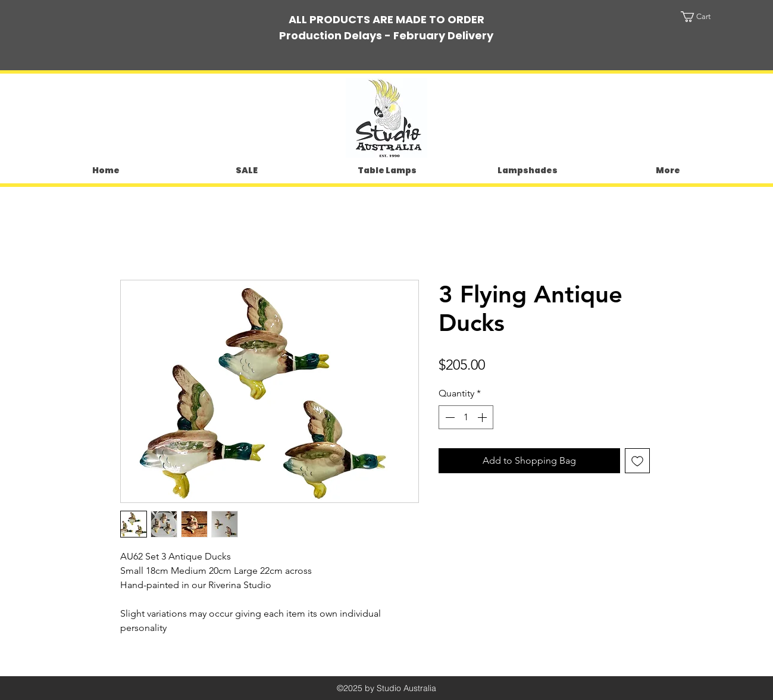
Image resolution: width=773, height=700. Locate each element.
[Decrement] (449, 417)
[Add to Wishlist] (637, 461)
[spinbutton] (466, 417)
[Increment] (483, 417)
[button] (707, 17)
